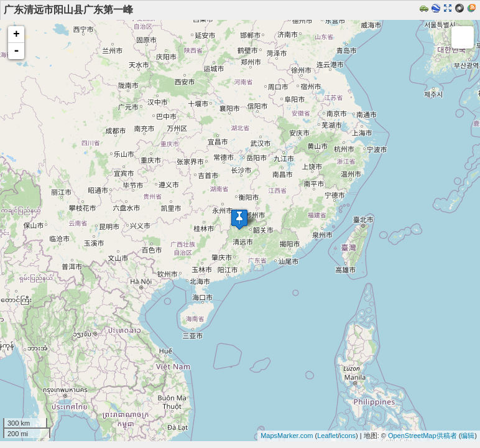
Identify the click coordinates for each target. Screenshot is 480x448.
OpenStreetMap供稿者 (422, 436)
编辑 (468, 436)
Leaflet (327, 436)
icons (348, 436)
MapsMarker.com (287, 436)
